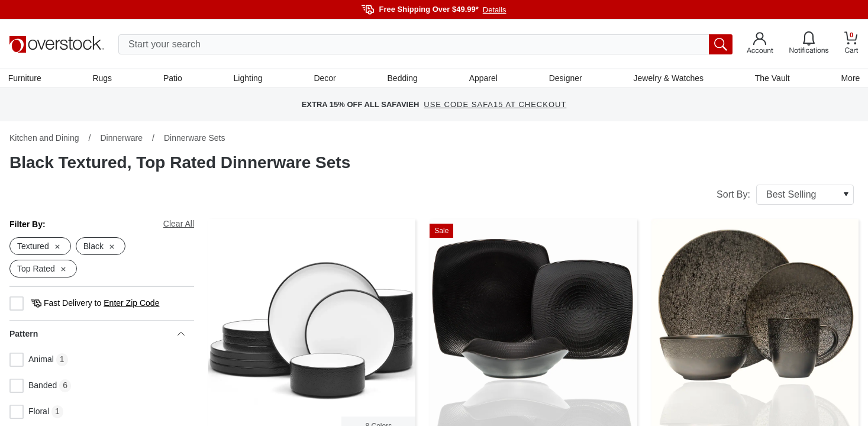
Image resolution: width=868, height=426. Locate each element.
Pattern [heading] (97, 335)
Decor (325, 79)
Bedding (402, 79)
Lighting (248, 79)
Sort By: (785, 196)
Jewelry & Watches (668, 79)
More (849, 79)
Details (495, 10)
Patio (173, 79)
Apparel (483, 79)
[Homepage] (57, 44)
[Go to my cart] (851, 44)
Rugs (103, 79)
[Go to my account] (760, 44)
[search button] (721, 44)
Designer (565, 79)
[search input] (425, 44)
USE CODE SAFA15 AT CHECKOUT (495, 106)
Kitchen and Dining (44, 139)
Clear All (179, 225)
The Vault (771, 79)
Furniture (26, 79)
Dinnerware (121, 139)
